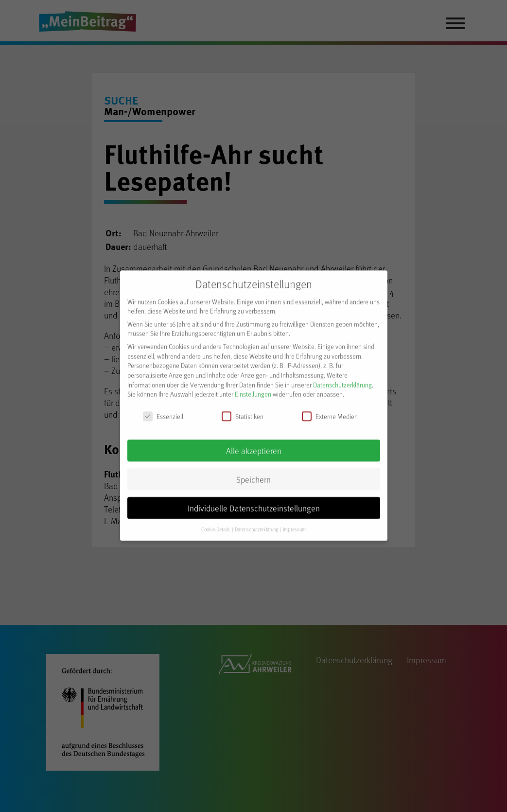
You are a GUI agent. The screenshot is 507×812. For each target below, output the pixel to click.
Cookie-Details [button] (216, 524)
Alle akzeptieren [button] (254, 445)
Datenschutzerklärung (342, 379)
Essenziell (163, 411)
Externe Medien (330, 411)
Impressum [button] (294, 524)
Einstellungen (253, 389)
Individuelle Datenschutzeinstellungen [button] (254, 502)
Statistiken (243, 411)
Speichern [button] (253, 474)
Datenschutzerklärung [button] (257, 524)
